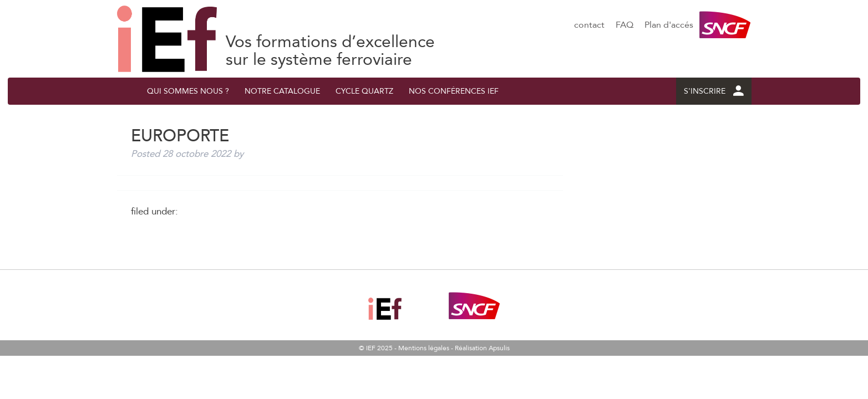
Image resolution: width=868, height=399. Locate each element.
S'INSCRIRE (714, 91)
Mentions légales (424, 348)
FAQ (625, 25)
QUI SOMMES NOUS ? (188, 91)
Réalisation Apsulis (482, 348)
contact (589, 25)
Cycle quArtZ (364, 91)
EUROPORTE (167, 39)
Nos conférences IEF (454, 91)
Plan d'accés (669, 25)
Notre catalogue (282, 91)
